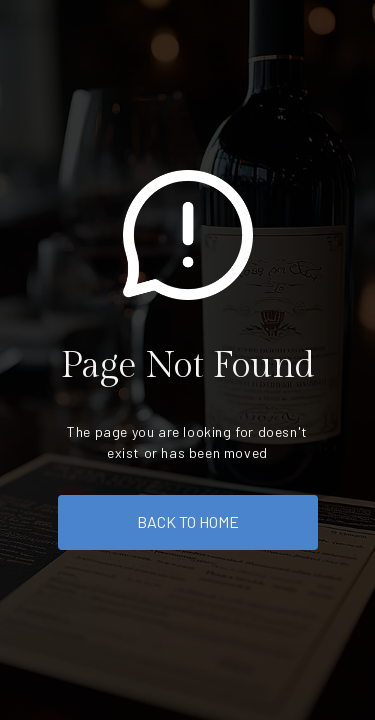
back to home (188, 521)
